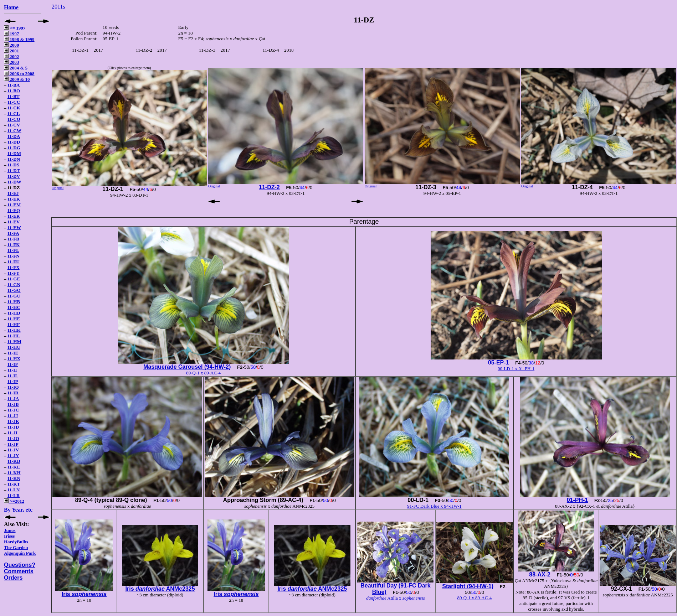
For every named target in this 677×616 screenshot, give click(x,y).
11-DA (14, 136)
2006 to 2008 (19, 74)
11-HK (14, 330)
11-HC (14, 307)
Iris (84, 594)
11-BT (14, 96)
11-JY (13, 455)
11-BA (14, 85)
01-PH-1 (578, 500)
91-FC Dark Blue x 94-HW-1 (434, 506)
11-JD (13, 427)
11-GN (14, 284)
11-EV (14, 222)
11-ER (14, 216)
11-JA (13, 398)
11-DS (13, 165)
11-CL (14, 113)
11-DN (14, 159)
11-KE (14, 467)
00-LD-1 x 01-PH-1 (516, 369)
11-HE (14, 319)
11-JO (13, 438)
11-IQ (13, 387)
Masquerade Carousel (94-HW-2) (187, 367)
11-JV (13, 450)
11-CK (14, 108)
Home (11, 7)
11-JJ (13, 416)
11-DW (14, 182)
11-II (12, 370)
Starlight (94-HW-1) (468, 586)
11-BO (14, 91)
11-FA (13, 233)
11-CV (14, 125)
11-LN (14, 490)
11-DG (14, 148)
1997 (11, 34)
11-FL (13, 250)
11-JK (13, 421)
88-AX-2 (540, 574)
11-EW (14, 227)
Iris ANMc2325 (160, 589)
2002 (11, 56)
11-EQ (14, 210)
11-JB (13, 404)
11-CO (14, 119)
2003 (11, 62)
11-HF (14, 324)
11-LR (14, 495)
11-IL (13, 376)
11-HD (14, 313)
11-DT (14, 170)
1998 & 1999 (19, 39)
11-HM (14, 341)
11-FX (14, 267)
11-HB (14, 302)
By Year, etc (18, 510)
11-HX (14, 359)
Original (58, 188)
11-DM (14, 153)
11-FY (14, 273)
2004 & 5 (16, 68)
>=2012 (14, 501)
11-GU (14, 296)
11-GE (14, 279)
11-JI (12, 433)
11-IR (13, 393)
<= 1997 (15, 28)
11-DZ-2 (269, 187)
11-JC (13, 410)
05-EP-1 (499, 363)
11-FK (14, 245)
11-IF (13, 364)
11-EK (14, 199)
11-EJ (13, 193)
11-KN (14, 478)
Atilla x (396, 598)
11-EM (14, 205)
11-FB (13, 239)
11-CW (14, 131)
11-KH (14, 473)
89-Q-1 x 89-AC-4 (203, 373)
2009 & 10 (17, 79)
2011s (58, 7)
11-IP (13, 381)
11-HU (14, 347)
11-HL (14, 336)
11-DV (14, 176)
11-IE (13, 353)
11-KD (14, 461)
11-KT (14, 484)
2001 (11, 51)
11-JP (13, 444)
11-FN (14, 256)
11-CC (14, 102)
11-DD (14, 142)
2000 (11, 45)
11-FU (14, 262)
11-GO (14, 290)
